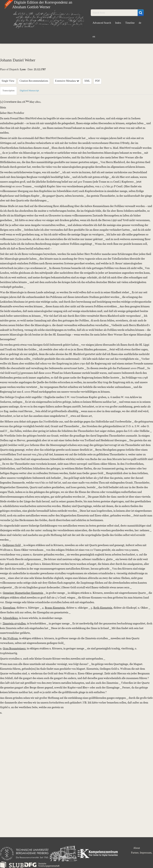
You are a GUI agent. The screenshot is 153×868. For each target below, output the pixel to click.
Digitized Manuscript (29, 91)
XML (87, 81)
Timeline (130, 23)
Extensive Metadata (67, 81)
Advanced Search (102, 23)
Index (118, 23)
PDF (97, 81)
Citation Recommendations (34, 81)
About (137, 848)
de (140, 23)
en (94, 37)
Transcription (8, 91)
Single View (8, 81)
